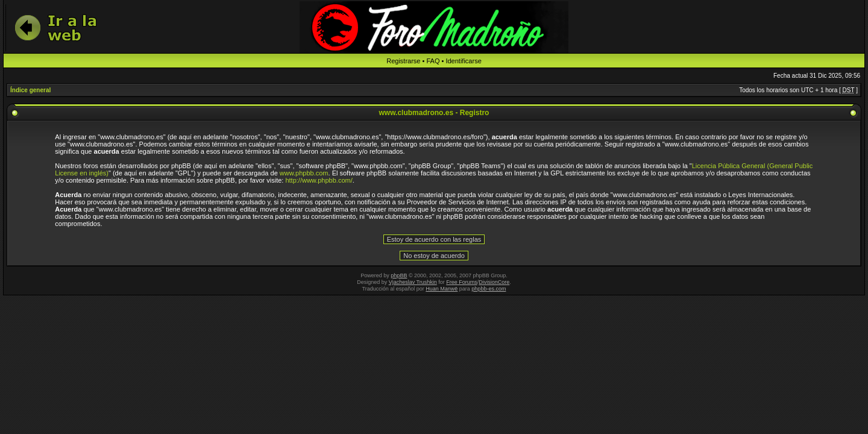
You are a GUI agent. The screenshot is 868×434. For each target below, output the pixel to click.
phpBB (399, 275)
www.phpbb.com (304, 173)
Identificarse (463, 61)
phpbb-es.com (489, 289)
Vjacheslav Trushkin (413, 282)
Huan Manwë (442, 289)
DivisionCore (494, 282)
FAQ (433, 61)
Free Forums (462, 282)
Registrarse (403, 61)
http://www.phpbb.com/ (319, 180)
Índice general (30, 90)
